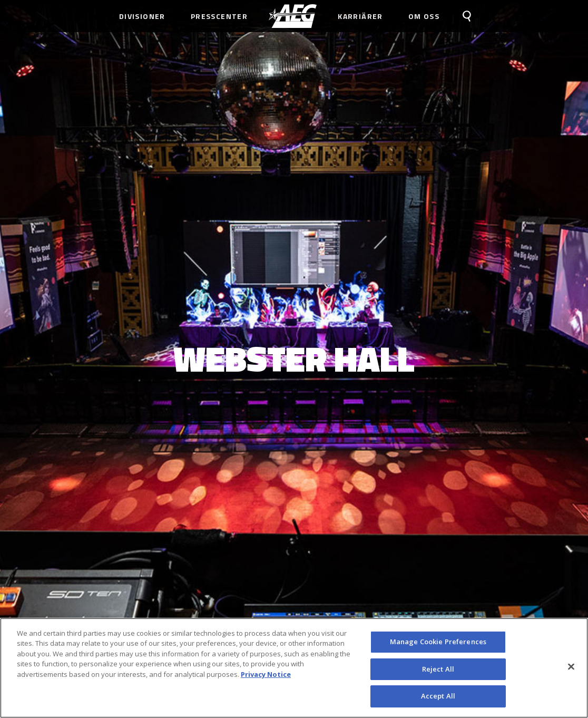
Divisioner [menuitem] (142, 16)
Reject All (438, 673)
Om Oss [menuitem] (424, 16)
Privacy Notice (266, 678)
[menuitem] (293, 16)
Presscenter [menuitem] (219, 16)
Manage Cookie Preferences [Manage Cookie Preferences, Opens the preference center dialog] (438, 645)
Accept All (438, 700)
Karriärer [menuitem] (360, 16)
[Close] (571, 671)
